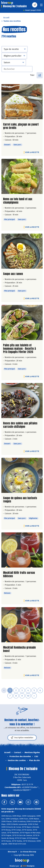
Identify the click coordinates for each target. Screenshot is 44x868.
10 (28, 696)
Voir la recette (32, 152)
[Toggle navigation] (41, 6)
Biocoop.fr (12, 852)
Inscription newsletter (22, 738)
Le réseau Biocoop (28, 852)
